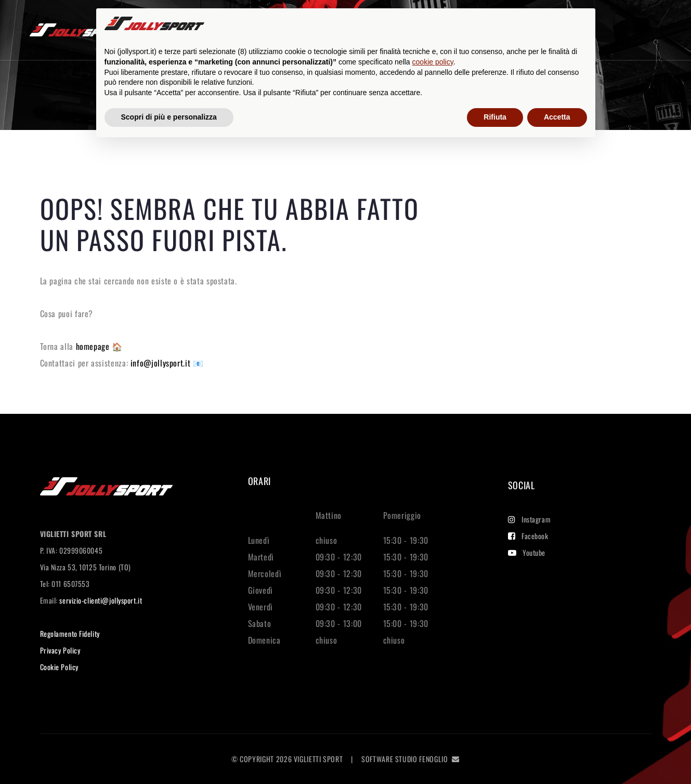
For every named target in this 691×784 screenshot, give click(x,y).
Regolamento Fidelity (70, 633)
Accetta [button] (557, 117)
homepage (94, 346)
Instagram (530, 519)
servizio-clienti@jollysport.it (101, 600)
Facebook (528, 536)
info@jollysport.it (162, 363)
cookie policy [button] (433, 62)
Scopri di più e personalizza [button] (169, 117)
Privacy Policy (60, 650)
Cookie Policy (59, 667)
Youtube (527, 552)
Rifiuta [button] (495, 117)
